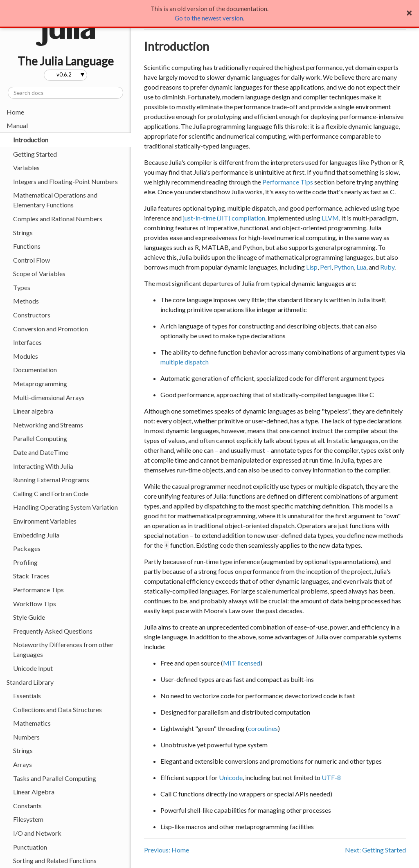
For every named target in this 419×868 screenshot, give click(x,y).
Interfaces (27, 342)
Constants (27, 806)
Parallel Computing (40, 438)
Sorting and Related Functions (55, 860)
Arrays (23, 764)
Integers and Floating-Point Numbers (65, 181)
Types (22, 287)
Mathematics (32, 723)
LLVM (330, 218)
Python (344, 267)
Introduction (31, 140)
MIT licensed (242, 663)
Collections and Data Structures (57, 709)
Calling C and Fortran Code (51, 494)
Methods (26, 301)
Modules (26, 356)
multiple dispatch (185, 362)
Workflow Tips (35, 604)
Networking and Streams (48, 425)
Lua (361, 267)
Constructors (32, 315)
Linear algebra (33, 411)
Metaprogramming (40, 383)
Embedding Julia (36, 535)
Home (15, 112)
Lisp (312, 267)
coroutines (263, 728)
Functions (27, 246)
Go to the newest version (209, 18)
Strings (23, 233)
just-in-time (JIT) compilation (224, 218)
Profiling (25, 562)
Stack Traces (31, 576)
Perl (326, 267)
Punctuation (30, 847)
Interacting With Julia (43, 466)
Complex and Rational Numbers (58, 219)
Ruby (387, 267)
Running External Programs (51, 480)
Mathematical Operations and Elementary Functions (55, 200)
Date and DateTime (41, 452)
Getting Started (35, 154)
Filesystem (28, 819)
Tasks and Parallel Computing (55, 778)
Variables (26, 168)
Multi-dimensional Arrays (49, 397)
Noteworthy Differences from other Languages (63, 649)
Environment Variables (45, 521)
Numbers (26, 737)
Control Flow (32, 260)
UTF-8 (331, 777)
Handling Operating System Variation (65, 507)
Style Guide (29, 617)
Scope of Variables (39, 273)
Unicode (231, 777)
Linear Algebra (34, 792)
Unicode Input (33, 668)
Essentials (27, 696)
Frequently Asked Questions (53, 631)
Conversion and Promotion (51, 329)
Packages (27, 548)
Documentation (35, 370)
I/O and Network (37, 833)
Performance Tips (38, 590)
